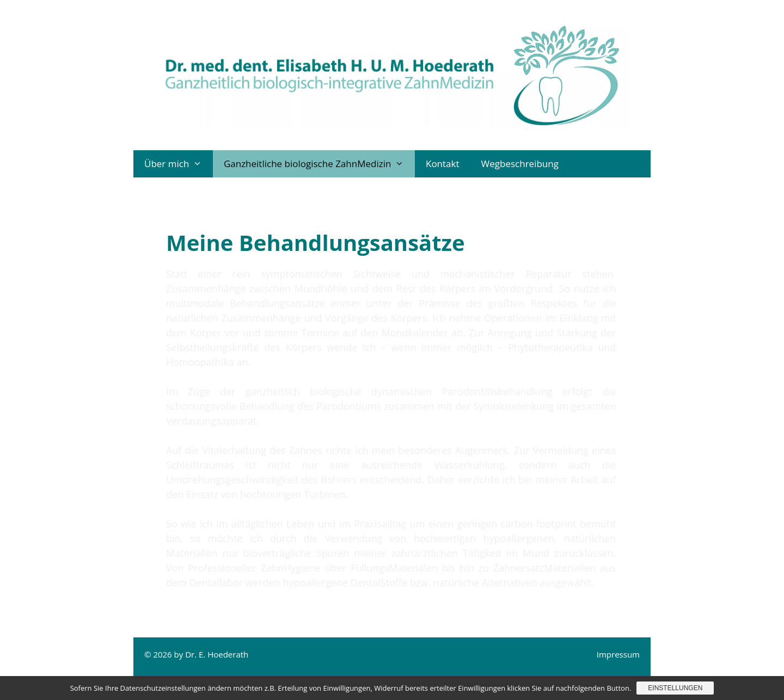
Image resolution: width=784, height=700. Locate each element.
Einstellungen (675, 688)
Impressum (618, 654)
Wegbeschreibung (520, 164)
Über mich (179, 164)
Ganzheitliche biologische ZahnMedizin (319, 164)
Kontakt (443, 164)
